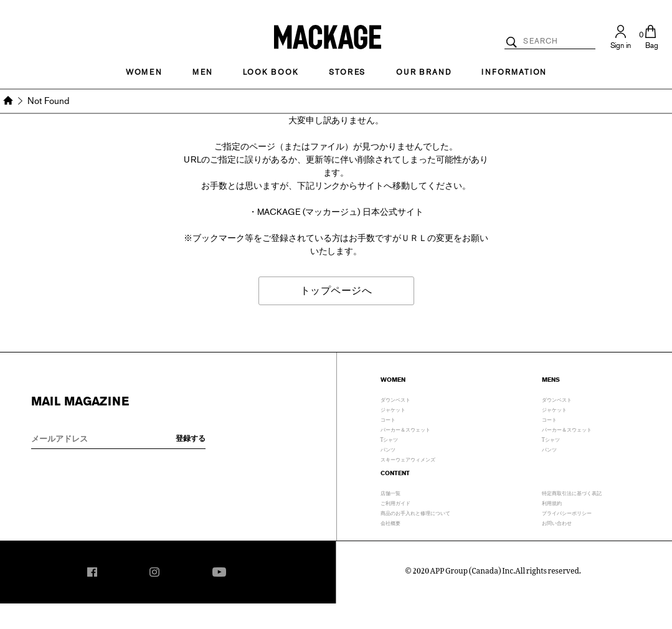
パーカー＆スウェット (405, 428)
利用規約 (552, 502)
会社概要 (390, 522)
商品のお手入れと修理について (415, 512)
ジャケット (393, 409)
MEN (202, 72)
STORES (347, 72)
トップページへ (336, 291)
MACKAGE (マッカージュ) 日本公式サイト (340, 212)
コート (388, 419)
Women (144, 72)
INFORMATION (514, 72)
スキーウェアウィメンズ (408, 458)
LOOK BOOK (271, 72)
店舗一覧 (390, 492)
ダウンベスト (395, 399)
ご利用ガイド (395, 502)
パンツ (388, 448)
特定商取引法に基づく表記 (572, 492)
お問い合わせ (557, 522)
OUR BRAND (424, 72)
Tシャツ (390, 438)
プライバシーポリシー (567, 512)
